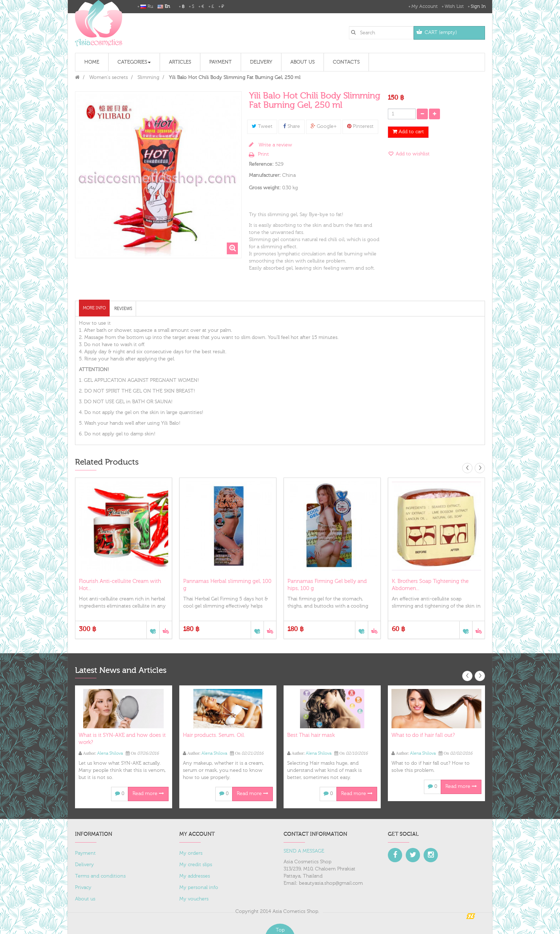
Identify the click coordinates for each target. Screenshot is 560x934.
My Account (424, 6)
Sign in (478, 6)
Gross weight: (265, 188)
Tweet (262, 126)
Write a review (275, 145)
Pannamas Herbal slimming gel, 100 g (227, 585)
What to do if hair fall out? (423, 735)
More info (94, 308)
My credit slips (196, 865)
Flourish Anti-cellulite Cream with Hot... (120, 585)
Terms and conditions (100, 876)
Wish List (454, 6)
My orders (191, 853)
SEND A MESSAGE (304, 851)
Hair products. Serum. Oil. (214, 735)
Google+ (324, 126)
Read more (148, 794)
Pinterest (360, 126)
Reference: (261, 164)
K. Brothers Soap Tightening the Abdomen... (430, 585)
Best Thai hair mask (311, 735)
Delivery (84, 865)
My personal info (199, 888)
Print (263, 154)
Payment (85, 853)
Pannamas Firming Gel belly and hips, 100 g (327, 585)
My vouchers (194, 899)
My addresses (195, 876)
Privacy (83, 888)
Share (292, 126)
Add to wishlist (412, 154)
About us (85, 899)
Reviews (123, 309)
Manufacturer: (265, 175)
